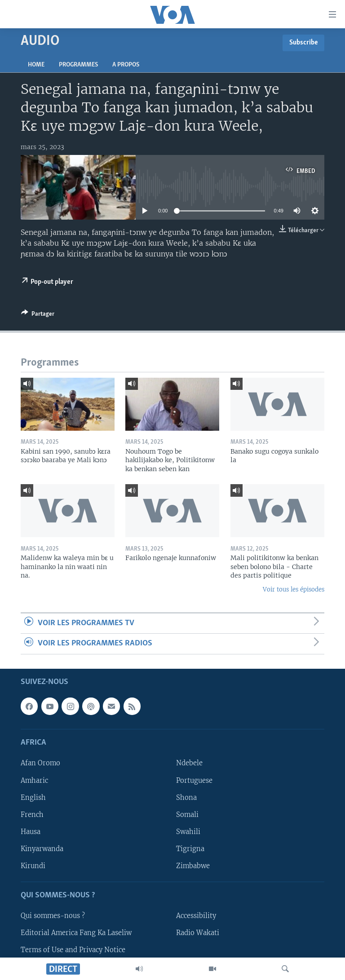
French (32, 814)
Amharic (34, 780)
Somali (187, 814)
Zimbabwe (193, 865)
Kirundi (33, 865)
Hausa (31, 831)
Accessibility (196, 916)
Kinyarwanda (42, 848)
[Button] (38, 315)
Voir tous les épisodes (294, 589)
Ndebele (189, 763)
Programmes (78, 65)
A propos (126, 65)
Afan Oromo (40, 763)
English (33, 797)
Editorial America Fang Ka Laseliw (76, 933)
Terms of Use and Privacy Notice (73, 950)
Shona (186, 797)
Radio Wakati (198, 933)
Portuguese (194, 780)
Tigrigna (190, 848)
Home (36, 65)
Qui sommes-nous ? (53, 916)
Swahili (188, 831)
